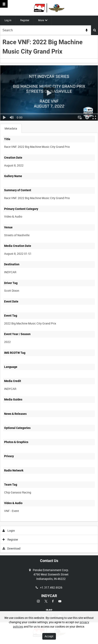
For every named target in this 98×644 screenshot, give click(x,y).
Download (12, 548)
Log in (8, 20)
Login (9, 531)
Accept (49, 636)
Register (25, 20)
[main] (49, 294)
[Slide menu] (4, 4)
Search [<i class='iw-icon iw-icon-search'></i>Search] (95, 30)
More (41, 20)
